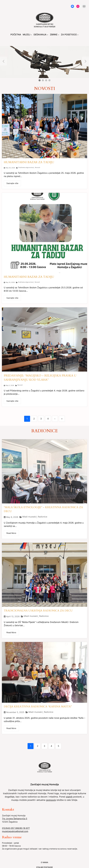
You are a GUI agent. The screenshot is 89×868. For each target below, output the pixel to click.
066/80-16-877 (22, 828)
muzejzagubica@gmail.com (15, 831)
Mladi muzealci (30, 517)
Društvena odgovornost (26, 167)
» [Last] (62, 419)
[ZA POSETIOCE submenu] (78, 35)
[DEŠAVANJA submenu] (48, 35)
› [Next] (55, 419)
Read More (11, 533)
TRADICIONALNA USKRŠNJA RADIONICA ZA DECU (38, 611)
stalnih (69, 797)
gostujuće (51, 800)
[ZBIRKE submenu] (59, 35)
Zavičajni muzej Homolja (45, 784)
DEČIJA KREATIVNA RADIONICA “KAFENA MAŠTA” (38, 707)
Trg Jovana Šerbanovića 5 (15, 819)
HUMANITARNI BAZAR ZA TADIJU (29, 162)
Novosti (37, 167)
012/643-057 (9, 828)
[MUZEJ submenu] (31, 35)
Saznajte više (12, 183)
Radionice (42, 517)
